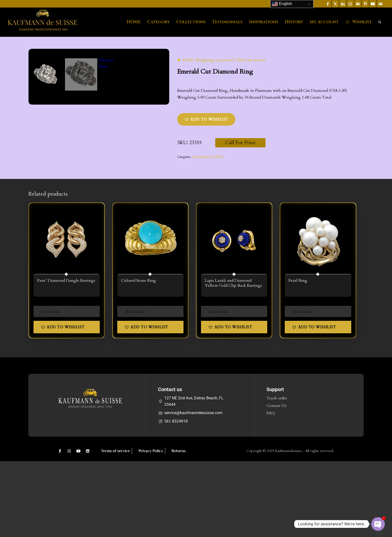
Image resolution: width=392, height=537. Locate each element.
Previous (106, 198)
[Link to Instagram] (350, 4)
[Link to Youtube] (373, 4)
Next (103, 205)
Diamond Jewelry (202, 157)
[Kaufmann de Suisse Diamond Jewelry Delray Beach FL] (42, 22)
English (282, 4)
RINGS (219, 157)
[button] (206, 119)
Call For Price (240, 143)
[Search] (380, 22)
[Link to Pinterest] (365, 4)
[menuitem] (134, 22)
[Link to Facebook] (328, 4)
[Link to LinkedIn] (343, 4)
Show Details (51, 388)
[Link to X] (335, 4)
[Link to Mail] (358, 4)
